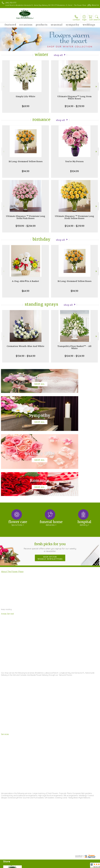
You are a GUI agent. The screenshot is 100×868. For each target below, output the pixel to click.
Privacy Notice (62, 866)
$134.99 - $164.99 (26, 358)
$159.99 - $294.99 (26, 228)
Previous (3, 89)
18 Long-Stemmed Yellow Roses (26, 164)
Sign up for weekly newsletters (50, 495)
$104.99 (74, 173)
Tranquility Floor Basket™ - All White (74, 349)
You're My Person (74, 164)
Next (97, 89)
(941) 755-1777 (11, 3)
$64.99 (26, 293)
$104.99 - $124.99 (74, 358)
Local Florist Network (77, 866)
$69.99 (26, 108)
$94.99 (26, 173)
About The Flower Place (12, 509)
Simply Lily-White (26, 99)
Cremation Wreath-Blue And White (26, 348)
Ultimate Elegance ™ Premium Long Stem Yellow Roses (75, 219)
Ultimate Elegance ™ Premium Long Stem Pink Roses (26, 219)
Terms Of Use (49, 866)
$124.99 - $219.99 (75, 108)
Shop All (58, 57)
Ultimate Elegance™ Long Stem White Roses (75, 100)
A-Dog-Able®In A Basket (26, 283)
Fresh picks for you (50, 484)
